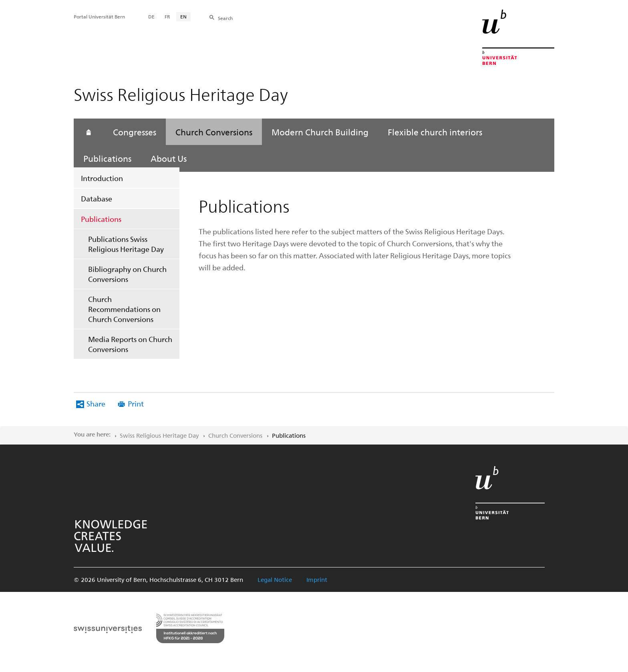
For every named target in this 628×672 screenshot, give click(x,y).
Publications (101, 219)
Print (136, 403)
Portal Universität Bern (99, 16)
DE (151, 16)
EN (183, 16)
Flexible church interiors (435, 132)
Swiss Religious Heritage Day (159, 435)
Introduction (102, 178)
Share (96, 403)
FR (167, 16)
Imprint (317, 579)
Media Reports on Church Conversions (130, 344)
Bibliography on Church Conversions (127, 274)
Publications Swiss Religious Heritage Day (126, 244)
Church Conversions (214, 132)
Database (97, 198)
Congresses (135, 132)
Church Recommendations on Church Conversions (124, 309)
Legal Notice (275, 579)
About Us (169, 158)
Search (225, 18)
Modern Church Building (320, 132)
